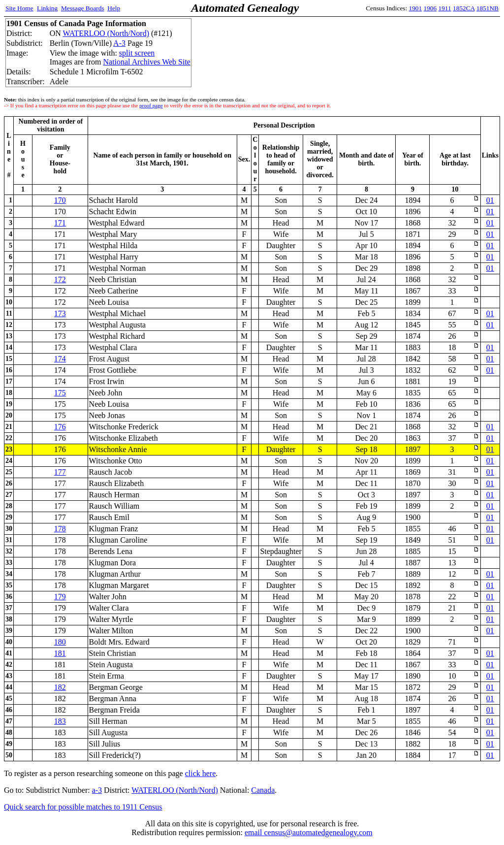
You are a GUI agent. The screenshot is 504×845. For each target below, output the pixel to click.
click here (201, 773)
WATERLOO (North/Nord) (106, 33)
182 (60, 687)
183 (60, 721)
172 (60, 279)
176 (60, 427)
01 (490, 200)
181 (60, 653)
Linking (47, 8)
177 (60, 472)
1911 (445, 8)
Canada (263, 790)
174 (60, 359)
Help (114, 8)
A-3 (119, 43)
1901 (416, 8)
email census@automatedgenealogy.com (309, 832)
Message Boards (83, 8)
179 (60, 597)
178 (60, 529)
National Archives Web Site (147, 62)
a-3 (97, 790)
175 (60, 393)
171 (60, 223)
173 (60, 313)
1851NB (488, 8)
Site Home (19, 8)
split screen (137, 53)
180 (60, 642)
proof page (151, 105)
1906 (430, 8)
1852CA (464, 8)
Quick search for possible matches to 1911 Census (83, 807)
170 (60, 200)
